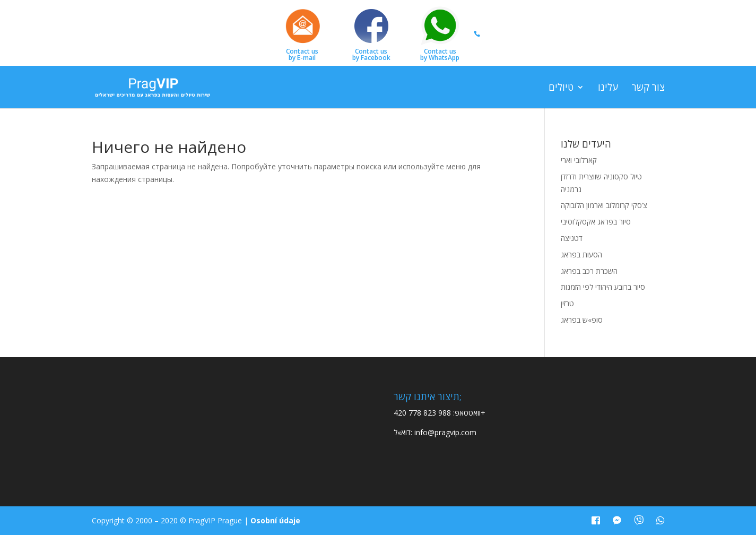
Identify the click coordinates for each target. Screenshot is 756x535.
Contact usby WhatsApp (440, 33)
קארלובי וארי (579, 160)
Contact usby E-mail (302, 33)
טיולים (561, 88)
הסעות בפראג (581, 254)
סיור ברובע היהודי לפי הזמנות (603, 287)
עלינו (608, 88)
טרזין (567, 303)
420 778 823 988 (422, 413)
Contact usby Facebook (371, 33)
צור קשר (648, 88)
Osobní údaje (275, 520)
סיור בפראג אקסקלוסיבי (596, 222)
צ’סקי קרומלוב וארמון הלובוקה (604, 205)
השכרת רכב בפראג (589, 271)
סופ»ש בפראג (582, 320)
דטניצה (572, 238)
